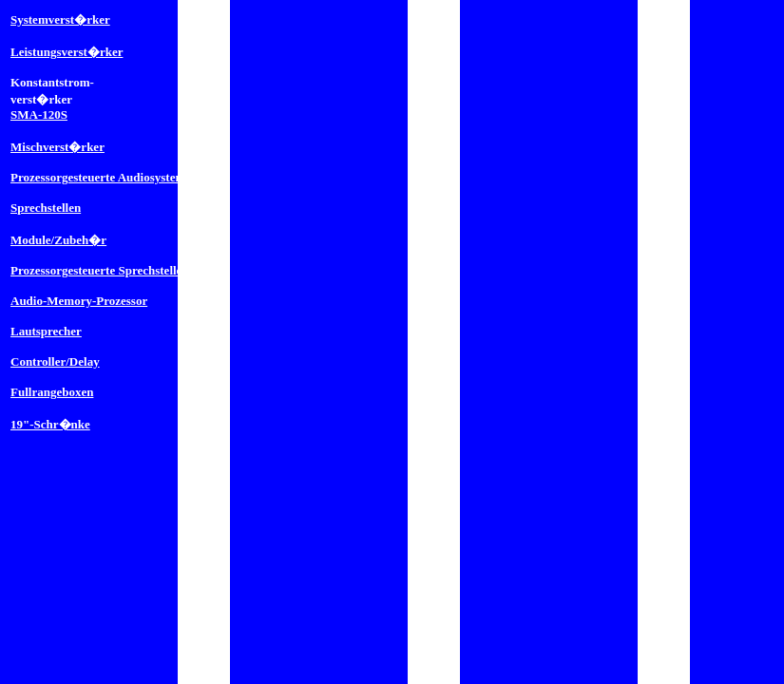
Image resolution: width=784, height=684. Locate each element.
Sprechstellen (46, 208)
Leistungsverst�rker (67, 52)
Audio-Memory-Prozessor (79, 301)
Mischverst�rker (57, 147)
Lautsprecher (46, 331)
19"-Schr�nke (50, 424)
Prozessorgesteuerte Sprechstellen (100, 270)
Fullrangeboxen (52, 392)
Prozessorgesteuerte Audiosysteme (101, 177)
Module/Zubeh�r (58, 240)
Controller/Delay (55, 361)
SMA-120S (39, 114)
